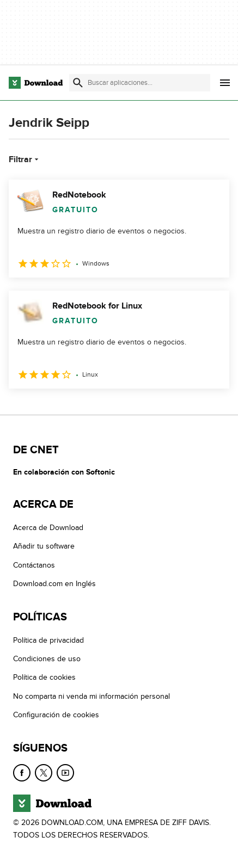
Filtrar (25, 159)
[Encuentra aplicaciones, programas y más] (140, 83)
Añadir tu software (44, 546)
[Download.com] (36, 83)
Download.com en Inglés (54, 584)
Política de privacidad (48, 640)
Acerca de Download (48, 528)
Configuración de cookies (56, 715)
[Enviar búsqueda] (78, 83)
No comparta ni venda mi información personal (91, 696)
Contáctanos (34, 565)
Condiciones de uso (47, 659)
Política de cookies (44, 677)
